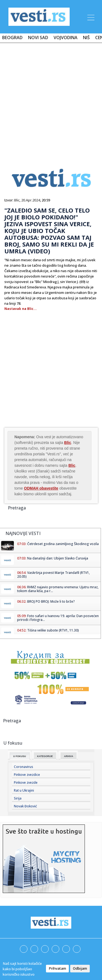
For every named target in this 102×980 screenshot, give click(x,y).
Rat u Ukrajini (24, 790)
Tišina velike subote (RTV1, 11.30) (53, 630)
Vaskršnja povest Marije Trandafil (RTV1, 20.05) (53, 575)
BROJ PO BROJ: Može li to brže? (51, 601)
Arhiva (69, 756)
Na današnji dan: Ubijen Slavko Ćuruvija (58, 558)
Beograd (12, 38)
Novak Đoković (25, 806)
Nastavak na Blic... (21, 309)
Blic (17, 200)
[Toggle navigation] (90, 17)
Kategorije (45, 756)
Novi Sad (38, 38)
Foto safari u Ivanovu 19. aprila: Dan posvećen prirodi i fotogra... (58, 618)
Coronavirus (24, 767)
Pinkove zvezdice (27, 775)
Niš (86, 38)
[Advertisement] (51, 100)
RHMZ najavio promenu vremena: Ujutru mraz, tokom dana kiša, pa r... (58, 589)
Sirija (18, 798)
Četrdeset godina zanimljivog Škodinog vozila (63, 544)
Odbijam (80, 968)
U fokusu (20, 756)
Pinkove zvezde (26, 783)
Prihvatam (57, 968)
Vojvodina (66, 38)
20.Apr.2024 (31, 200)
